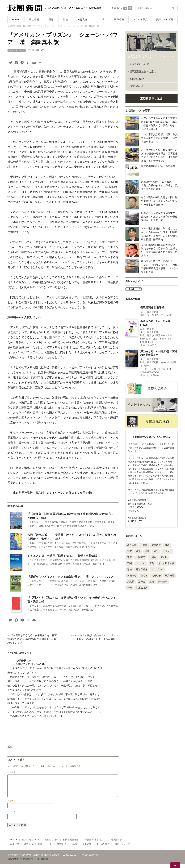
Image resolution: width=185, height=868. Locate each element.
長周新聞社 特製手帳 (152, 308)
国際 (51, 19)
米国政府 (132, 576)
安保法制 (163, 582)
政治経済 (34, 19)
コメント (12, 772)
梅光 (156, 551)
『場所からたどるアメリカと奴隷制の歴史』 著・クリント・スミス (70, 577)
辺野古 (142, 582)
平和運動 (119, 19)
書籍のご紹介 (137, 79)
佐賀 (138, 551)
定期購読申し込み (152, 98)
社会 (66, 19)
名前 (10, 805)
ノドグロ (167, 551)
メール (11, 816)
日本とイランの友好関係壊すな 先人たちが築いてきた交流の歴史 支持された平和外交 (161, 217)
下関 (129, 563)
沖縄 (167, 545)
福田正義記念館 (71, 844)
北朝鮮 (153, 557)
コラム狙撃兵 (140, 19)
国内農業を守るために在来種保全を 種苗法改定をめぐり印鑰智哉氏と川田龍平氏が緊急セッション (32, 639)
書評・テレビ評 (165, 19)
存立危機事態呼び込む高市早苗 (158, 166)
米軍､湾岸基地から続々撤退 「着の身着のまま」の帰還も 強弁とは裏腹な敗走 (159, 185)
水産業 (144, 545)
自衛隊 (144, 576)
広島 (152, 563)
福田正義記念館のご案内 (143, 71)
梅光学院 (132, 545)
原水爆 (164, 557)
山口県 (101, 19)
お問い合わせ (137, 86)
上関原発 (141, 557)
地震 (147, 551)
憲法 (129, 569)
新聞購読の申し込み (94, 844)
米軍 (129, 551)
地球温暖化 (142, 569)
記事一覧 (15, 848)
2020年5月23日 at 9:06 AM (31, 664)
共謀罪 (131, 582)
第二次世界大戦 (166, 563)
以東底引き (142, 588)
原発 (152, 582)
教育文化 (83, 19)
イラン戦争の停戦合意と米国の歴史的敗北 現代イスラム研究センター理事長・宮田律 (159, 201)
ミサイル (141, 563)
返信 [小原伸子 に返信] (10, 747)
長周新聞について (139, 64)
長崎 (129, 588)
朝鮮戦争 (156, 576)
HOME (16, 19)
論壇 (129, 557)
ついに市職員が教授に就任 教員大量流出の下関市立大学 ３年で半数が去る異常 (159, 138)
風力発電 (170, 576)
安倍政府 (156, 545)
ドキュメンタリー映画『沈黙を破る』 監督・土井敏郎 (62, 556)
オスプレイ (157, 569)
